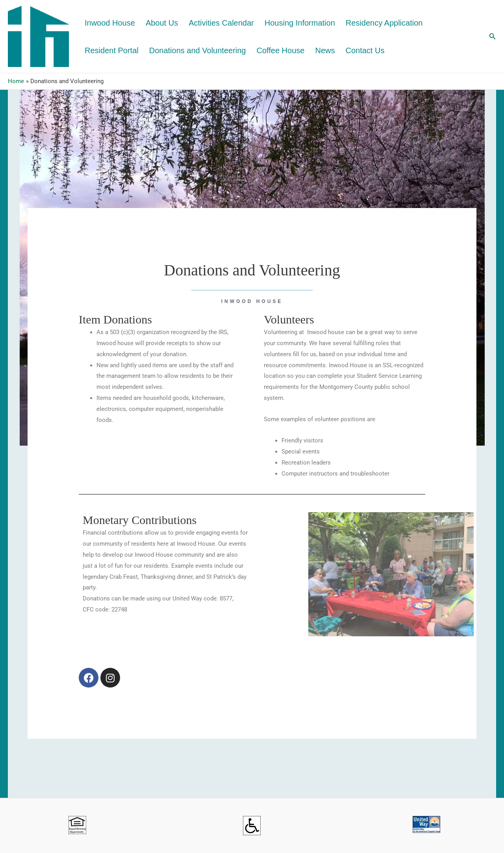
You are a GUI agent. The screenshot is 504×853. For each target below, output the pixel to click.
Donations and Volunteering (198, 50)
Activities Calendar (221, 23)
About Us (162, 23)
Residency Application (384, 23)
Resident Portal (112, 50)
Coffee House (281, 50)
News (325, 50)
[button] (493, 36)
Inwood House (110, 23)
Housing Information (300, 23)
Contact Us (365, 50)
